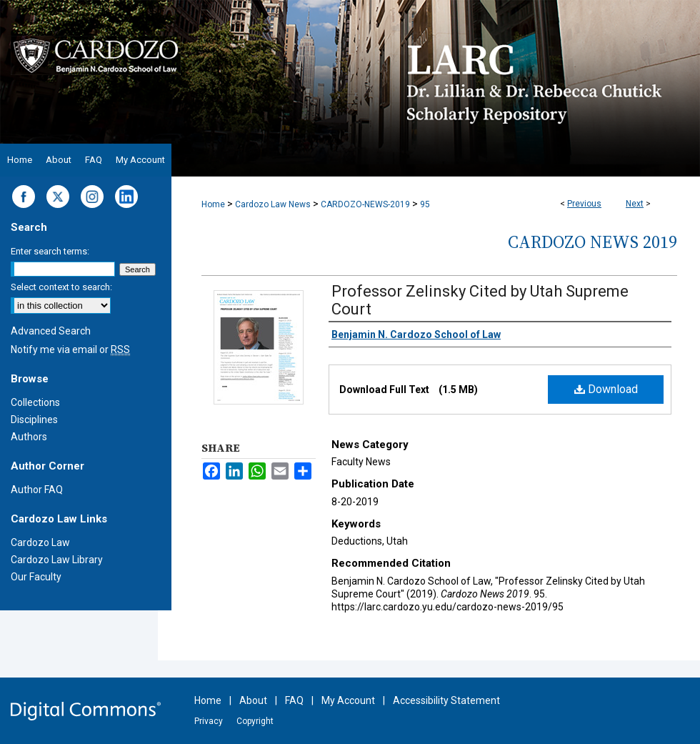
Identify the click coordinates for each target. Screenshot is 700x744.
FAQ (294, 700)
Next (635, 204)
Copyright (255, 721)
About (253, 700)
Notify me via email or (70, 349)
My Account (348, 700)
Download (606, 389)
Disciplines (34, 420)
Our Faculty (36, 577)
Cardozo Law (40, 542)
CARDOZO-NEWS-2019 (365, 204)
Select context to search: (61, 287)
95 (425, 204)
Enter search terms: (50, 251)
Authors (29, 437)
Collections (35, 402)
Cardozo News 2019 (592, 242)
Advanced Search (51, 331)
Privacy (209, 721)
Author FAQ (37, 490)
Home (213, 204)
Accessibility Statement (446, 700)
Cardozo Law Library (57, 560)
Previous (584, 204)
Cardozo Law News (273, 204)
